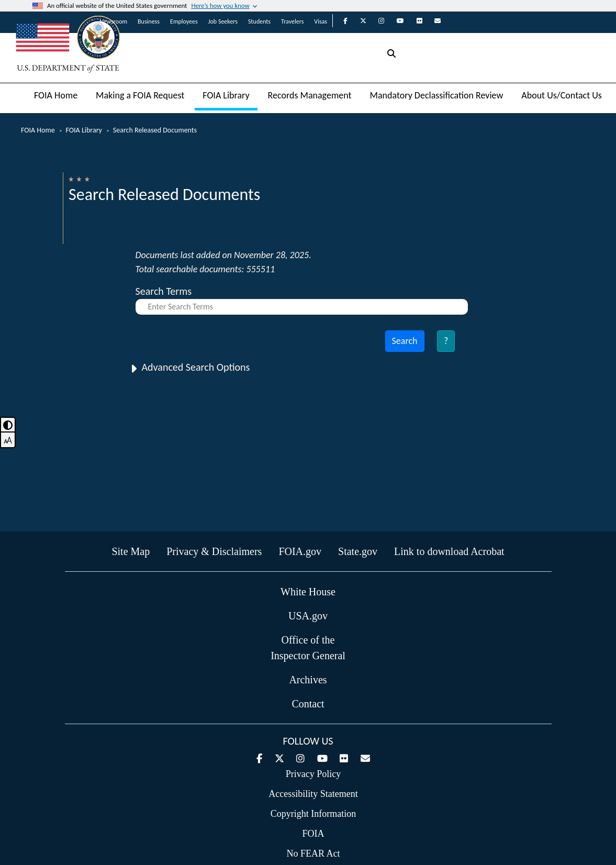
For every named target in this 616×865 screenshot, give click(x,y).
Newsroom (113, 21)
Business (149, 21)
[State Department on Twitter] (358, 21)
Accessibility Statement (313, 794)
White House (308, 592)
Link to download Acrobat (449, 551)
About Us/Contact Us (562, 95)
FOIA (313, 834)
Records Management (310, 95)
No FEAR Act (313, 853)
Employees (184, 21)
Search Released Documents (155, 130)
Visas (321, 21)
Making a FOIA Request (140, 95)
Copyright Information (313, 814)
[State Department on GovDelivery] (432, 21)
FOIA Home (56, 95)
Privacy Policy (313, 774)
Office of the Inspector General (308, 648)
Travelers (292, 21)
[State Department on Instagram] (376, 21)
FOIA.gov (300, 551)
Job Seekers (223, 21)
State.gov (358, 551)
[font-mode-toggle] (8, 440)
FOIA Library (226, 95)
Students (259, 21)
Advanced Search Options (196, 367)
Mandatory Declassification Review (437, 95)
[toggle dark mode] (8, 425)
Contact (308, 704)
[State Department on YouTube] (395, 21)
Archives (308, 680)
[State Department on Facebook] (340, 21)
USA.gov (308, 616)
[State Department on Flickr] (414, 21)
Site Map (131, 551)
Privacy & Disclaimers (214, 551)
